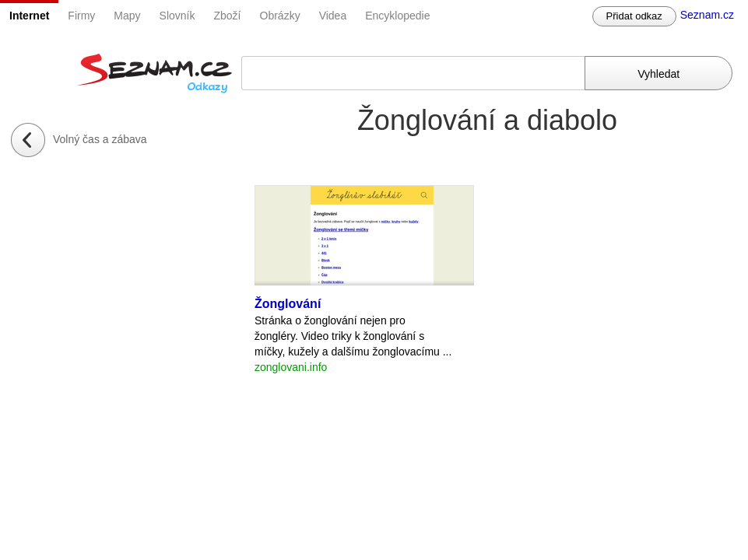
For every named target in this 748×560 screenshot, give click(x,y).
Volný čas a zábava (100, 139)
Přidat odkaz (634, 16)
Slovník (177, 16)
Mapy (127, 16)
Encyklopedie (397, 16)
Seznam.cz (707, 15)
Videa (333, 16)
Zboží (228, 16)
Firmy (81, 16)
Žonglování (288, 304)
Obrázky (280, 16)
